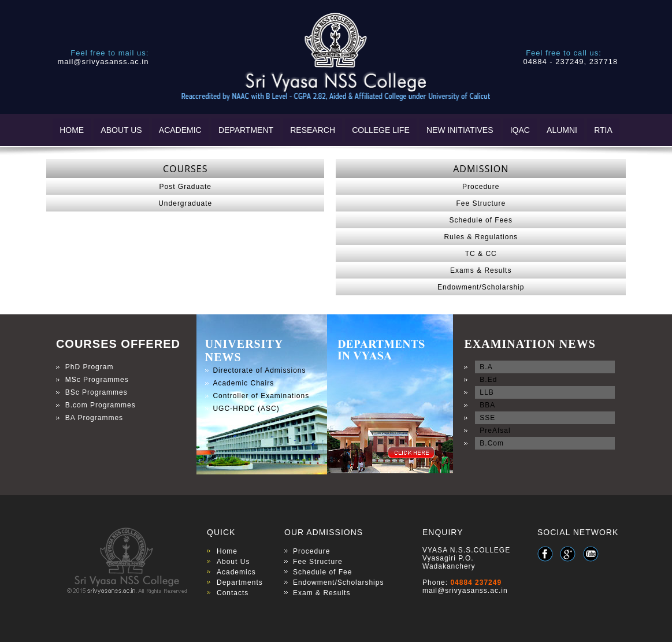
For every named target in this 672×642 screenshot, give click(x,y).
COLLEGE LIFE (381, 130)
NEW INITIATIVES (460, 130)
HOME (72, 130)
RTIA (603, 130)
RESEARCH (313, 130)
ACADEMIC (180, 130)
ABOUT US (121, 130)
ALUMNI (562, 130)
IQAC (520, 130)
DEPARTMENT (246, 130)
